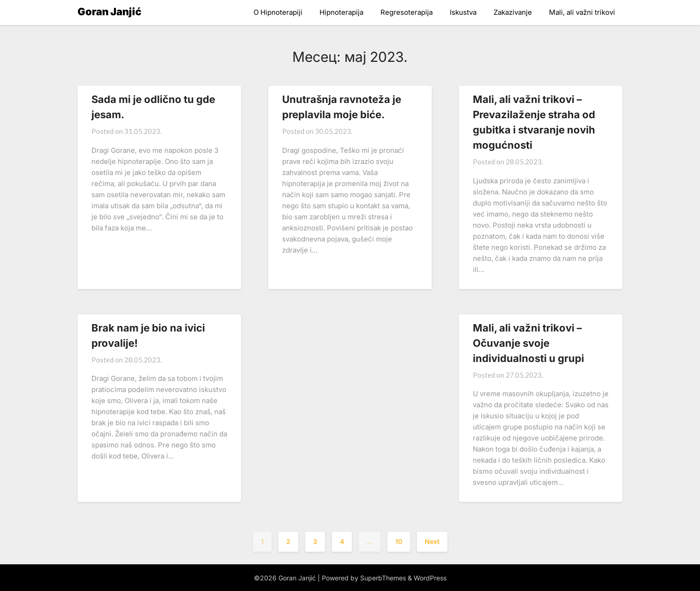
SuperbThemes (383, 578)
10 (399, 541)
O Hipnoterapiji (278, 12)
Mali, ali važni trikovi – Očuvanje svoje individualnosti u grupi (528, 343)
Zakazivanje (513, 12)
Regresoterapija (407, 12)
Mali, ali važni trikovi (582, 12)
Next (432, 541)
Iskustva (463, 12)
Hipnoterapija (341, 12)
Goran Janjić (109, 12)
